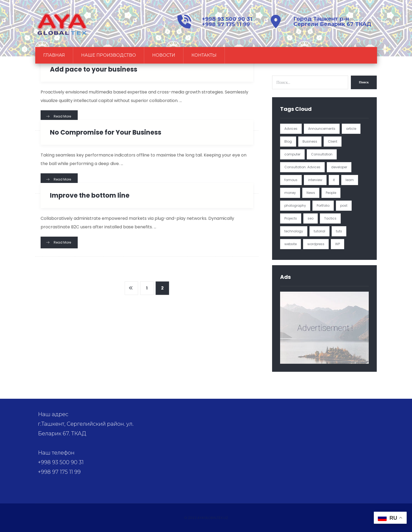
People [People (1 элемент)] (331, 193)
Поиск (364, 82)
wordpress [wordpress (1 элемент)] (316, 244)
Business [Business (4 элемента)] (310, 141)
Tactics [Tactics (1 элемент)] (330, 218)
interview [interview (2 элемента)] (315, 180)
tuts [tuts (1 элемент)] (339, 231)
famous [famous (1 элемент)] (291, 180)
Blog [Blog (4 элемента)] (288, 141)
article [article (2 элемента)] (351, 129)
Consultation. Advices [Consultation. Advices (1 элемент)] (302, 167)
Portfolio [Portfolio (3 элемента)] (323, 206)
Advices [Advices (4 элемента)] (291, 129)
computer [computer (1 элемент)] (292, 154)
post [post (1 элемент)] (344, 206)
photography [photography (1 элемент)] (295, 206)
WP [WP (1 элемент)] (338, 244)
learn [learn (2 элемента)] (350, 180)
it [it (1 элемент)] (334, 180)
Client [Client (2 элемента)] (333, 141)
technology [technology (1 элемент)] (294, 231)
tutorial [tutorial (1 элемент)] (319, 231)
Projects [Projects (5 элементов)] (291, 218)
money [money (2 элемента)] (290, 193)
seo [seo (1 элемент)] (311, 218)
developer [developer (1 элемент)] (339, 167)
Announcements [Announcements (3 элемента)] (322, 129)
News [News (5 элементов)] (311, 193)
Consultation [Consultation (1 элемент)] (322, 154)
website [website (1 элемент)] (291, 244)
